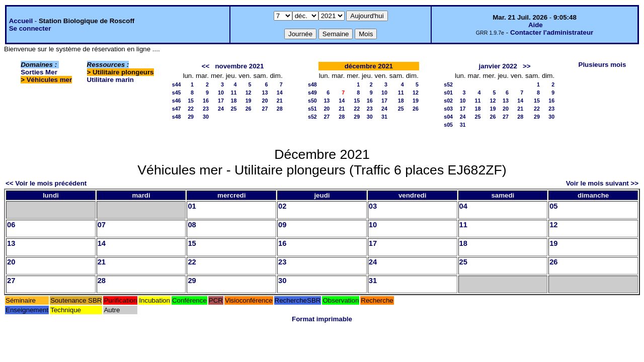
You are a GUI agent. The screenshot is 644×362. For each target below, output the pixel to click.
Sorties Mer (39, 72)
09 (282, 225)
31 (384, 117)
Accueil (21, 21)
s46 (177, 101)
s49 (312, 93)
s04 (448, 117)
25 (233, 109)
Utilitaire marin (110, 80)
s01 (448, 93)
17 (221, 101)
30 (206, 117)
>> (527, 66)
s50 (312, 101)
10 (221, 93)
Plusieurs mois (602, 65)
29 (191, 117)
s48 (177, 117)
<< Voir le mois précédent (46, 183)
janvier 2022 (498, 66)
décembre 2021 (369, 66)
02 (282, 206)
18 (233, 101)
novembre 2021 (239, 66)
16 (206, 101)
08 (192, 225)
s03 (448, 109)
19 (249, 101)
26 (249, 109)
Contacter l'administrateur (552, 32)
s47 (177, 109)
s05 (448, 125)
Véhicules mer (49, 80)
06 (11, 225)
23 (206, 109)
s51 (312, 109)
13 (265, 93)
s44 (177, 84)
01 (192, 206)
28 (280, 109)
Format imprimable (322, 319)
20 (265, 101)
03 (373, 206)
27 (265, 109)
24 (221, 109)
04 (463, 206)
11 (233, 93)
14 (280, 93)
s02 (448, 101)
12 (249, 93)
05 (553, 206)
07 (102, 225)
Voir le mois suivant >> (602, 183)
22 (191, 109)
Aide (536, 25)
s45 (177, 93)
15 (191, 101)
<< (206, 66)
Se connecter (30, 28)
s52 (312, 117)
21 (280, 101)
